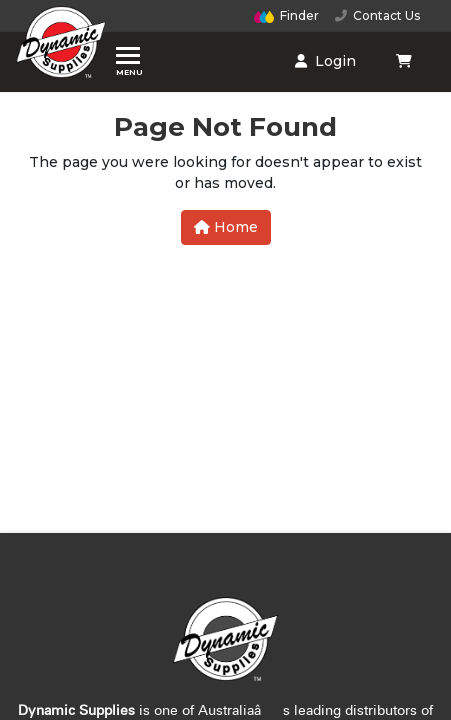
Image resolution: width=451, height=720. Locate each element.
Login (325, 61)
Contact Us (377, 15)
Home (226, 227)
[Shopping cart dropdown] (405, 61)
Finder (287, 15)
